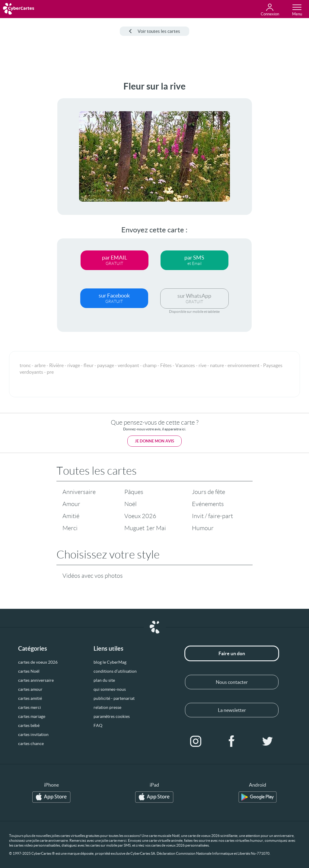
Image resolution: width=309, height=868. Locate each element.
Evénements (208, 504)
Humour (203, 528)
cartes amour (30, 689)
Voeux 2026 (140, 516)
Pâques (134, 492)
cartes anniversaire (36, 680)
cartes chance (31, 744)
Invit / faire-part (212, 516)
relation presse (107, 707)
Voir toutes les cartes (154, 31)
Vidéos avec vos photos (93, 576)
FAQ (98, 725)
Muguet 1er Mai (145, 528)
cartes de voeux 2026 (38, 662)
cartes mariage (32, 716)
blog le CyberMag (110, 662)
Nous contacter (232, 682)
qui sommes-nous (110, 689)
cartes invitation (33, 734)
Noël (131, 504)
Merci (70, 528)
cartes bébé (29, 725)
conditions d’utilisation (115, 671)
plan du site (104, 680)
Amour (71, 504)
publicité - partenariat (114, 698)
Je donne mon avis (154, 441)
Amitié (71, 516)
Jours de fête (209, 492)
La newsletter (232, 710)
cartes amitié (30, 698)
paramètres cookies (112, 716)
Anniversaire (79, 492)
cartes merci (30, 707)
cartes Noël (29, 671)
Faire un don (232, 653)
